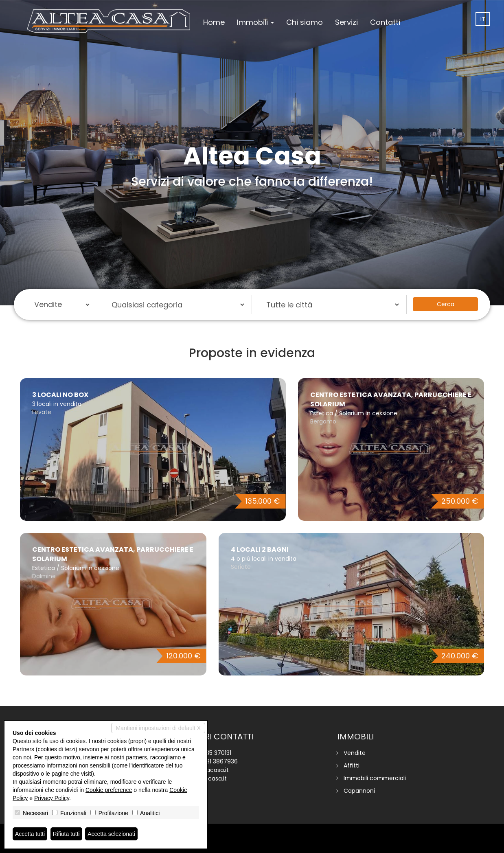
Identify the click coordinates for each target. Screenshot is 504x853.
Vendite (355, 753)
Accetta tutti (30, 834)
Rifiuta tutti (66, 834)
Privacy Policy (52, 798)
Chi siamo (305, 22)
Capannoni (359, 791)
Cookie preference (109, 790)
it (483, 19)
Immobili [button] (255, 22)
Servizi (346, 22)
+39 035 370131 (211, 753)
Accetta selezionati (111, 834)
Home (214, 22)
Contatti (385, 22)
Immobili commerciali (375, 778)
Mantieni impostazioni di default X (158, 728)
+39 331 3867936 (214, 761)
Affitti (352, 765)
